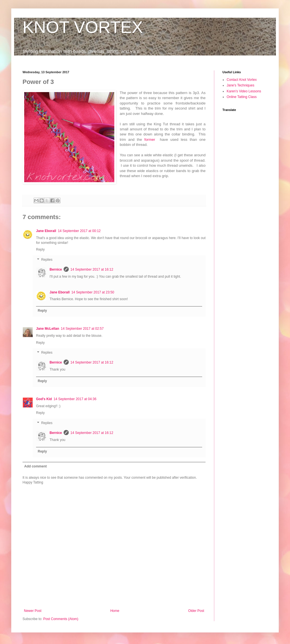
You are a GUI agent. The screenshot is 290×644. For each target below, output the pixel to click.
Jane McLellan (48, 329)
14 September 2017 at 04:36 (75, 399)
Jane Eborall (46, 231)
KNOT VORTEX (83, 27)
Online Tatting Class (242, 97)
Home (115, 611)
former (151, 140)
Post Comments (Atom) (61, 619)
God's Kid (44, 399)
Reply (40, 249)
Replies (47, 260)
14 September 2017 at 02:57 (82, 329)
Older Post (196, 611)
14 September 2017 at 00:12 (79, 231)
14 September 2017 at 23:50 (93, 292)
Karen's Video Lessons (244, 91)
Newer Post (33, 611)
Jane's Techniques (240, 85)
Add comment (35, 466)
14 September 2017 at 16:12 (92, 269)
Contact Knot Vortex (242, 80)
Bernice (56, 269)
